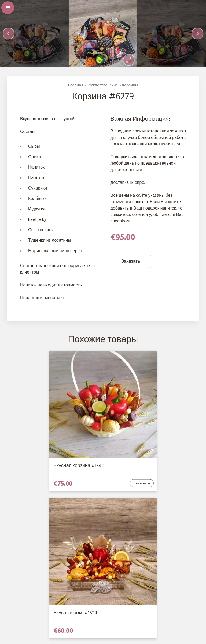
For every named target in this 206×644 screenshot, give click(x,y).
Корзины (130, 87)
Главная (76, 87)
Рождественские (103, 87)
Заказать (131, 263)
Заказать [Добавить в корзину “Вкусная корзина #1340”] (87, 470)
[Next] (197, 34)
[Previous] (9, 34)
